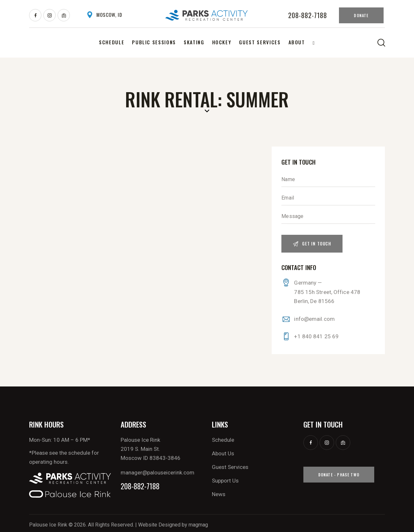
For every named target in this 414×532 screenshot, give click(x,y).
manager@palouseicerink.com (158, 472)
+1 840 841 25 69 (316, 336)
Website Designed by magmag (173, 525)
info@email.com (314, 319)
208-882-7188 (140, 486)
